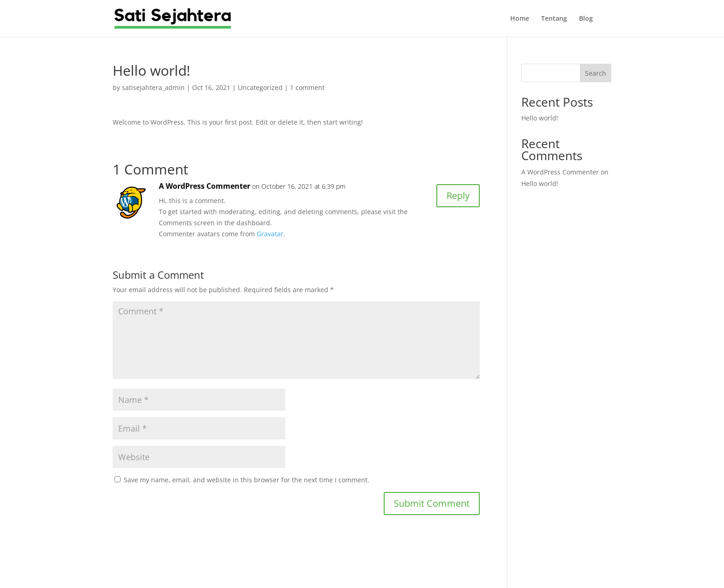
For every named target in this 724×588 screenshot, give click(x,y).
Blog (586, 19)
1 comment (307, 87)
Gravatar (270, 234)
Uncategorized (260, 87)
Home (520, 19)
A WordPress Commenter (205, 186)
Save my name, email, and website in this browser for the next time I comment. (247, 480)
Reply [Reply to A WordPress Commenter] (458, 195)
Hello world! (540, 118)
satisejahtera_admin (153, 87)
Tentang (554, 19)
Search (596, 73)
